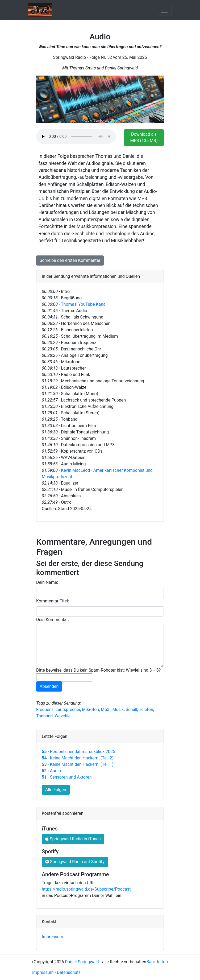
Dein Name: (47, 582)
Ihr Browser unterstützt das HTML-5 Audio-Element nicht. (76, 137)
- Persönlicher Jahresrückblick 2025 (78, 752)
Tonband (44, 716)
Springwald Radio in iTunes (73, 839)
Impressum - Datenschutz (56, 972)
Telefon (146, 710)
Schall (132, 710)
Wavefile (62, 716)
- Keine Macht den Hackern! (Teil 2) (78, 758)
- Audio (51, 771)
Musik (118, 710)
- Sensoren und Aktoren (67, 777)
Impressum (53, 937)
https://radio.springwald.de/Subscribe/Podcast (86, 889)
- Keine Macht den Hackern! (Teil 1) (78, 764)
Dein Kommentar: (53, 620)
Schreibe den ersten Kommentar (70, 260)
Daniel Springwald (82, 962)
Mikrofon (90, 710)
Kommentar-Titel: (53, 601)
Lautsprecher (68, 710)
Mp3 (106, 710)
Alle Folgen (56, 790)
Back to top (157, 962)
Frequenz (45, 710)
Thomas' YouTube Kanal (84, 304)
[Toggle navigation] (164, 10)
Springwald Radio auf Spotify (75, 862)
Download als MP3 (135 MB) (144, 137)
